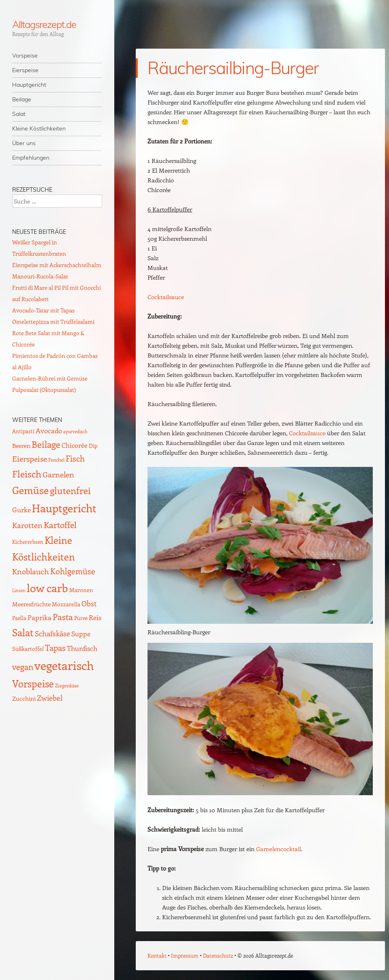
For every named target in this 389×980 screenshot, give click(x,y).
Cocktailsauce (166, 297)
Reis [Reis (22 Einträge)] (95, 617)
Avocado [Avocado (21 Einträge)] (49, 430)
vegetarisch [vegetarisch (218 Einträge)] (64, 665)
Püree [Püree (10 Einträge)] (81, 618)
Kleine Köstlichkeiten (39, 128)
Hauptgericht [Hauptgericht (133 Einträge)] (64, 508)
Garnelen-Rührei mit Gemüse (50, 378)
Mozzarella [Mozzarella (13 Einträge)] (66, 604)
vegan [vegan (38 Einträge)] (23, 667)
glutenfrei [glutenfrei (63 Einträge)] (70, 490)
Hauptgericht (29, 85)
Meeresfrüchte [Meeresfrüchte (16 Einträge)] (31, 604)
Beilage (22, 99)
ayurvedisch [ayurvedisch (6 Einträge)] (75, 432)
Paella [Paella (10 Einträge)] (19, 618)
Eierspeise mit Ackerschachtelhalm (57, 265)
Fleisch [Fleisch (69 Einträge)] (27, 474)
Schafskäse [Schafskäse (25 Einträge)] (52, 633)
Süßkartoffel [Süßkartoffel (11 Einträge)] (28, 649)
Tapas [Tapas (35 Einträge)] (55, 648)
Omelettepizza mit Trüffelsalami (53, 322)
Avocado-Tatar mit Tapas (43, 310)
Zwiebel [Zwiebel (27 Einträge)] (50, 698)
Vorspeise (25, 56)
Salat (19, 114)
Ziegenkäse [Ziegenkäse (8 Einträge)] (67, 685)
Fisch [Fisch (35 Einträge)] (75, 458)
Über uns (24, 143)
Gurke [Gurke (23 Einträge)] (21, 509)
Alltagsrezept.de (44, 24)
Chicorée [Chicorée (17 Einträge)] (75, 445)
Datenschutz (218, 955)
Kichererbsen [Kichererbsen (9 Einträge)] (28, 542)
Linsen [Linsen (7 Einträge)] (19, 590)
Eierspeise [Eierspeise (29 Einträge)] (30, 459)
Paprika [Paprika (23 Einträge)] (40, 617)
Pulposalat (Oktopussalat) (44, 390)
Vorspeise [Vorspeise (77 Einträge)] (33, 683)
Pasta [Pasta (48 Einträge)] (63, 617)
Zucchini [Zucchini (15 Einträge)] (24, 698)
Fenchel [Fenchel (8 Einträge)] (56, 460)
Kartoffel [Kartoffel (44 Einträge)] (60, 525)
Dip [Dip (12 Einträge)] (93, 446)
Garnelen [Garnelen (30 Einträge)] (58, 474)
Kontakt (157, 955)
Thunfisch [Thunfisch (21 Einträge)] (82, 648)
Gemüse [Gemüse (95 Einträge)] (30, 490)
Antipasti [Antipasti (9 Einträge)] (23, 431)
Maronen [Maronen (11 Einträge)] (81, 590)
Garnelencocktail (279, 849)
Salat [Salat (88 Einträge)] (23, 632)
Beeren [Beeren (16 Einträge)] (21, 445)
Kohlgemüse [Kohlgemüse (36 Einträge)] (73, 571)
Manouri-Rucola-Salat (40, 276)
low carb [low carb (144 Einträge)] (47, 588)
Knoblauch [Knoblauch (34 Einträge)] (31, 571)
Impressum (185, 955)
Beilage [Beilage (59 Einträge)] (46, 444)
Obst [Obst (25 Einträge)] (89, 603)
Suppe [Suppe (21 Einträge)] (81, 633)
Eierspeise (25, 70)
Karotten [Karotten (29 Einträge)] (27, 525)
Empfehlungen (31, 158)
